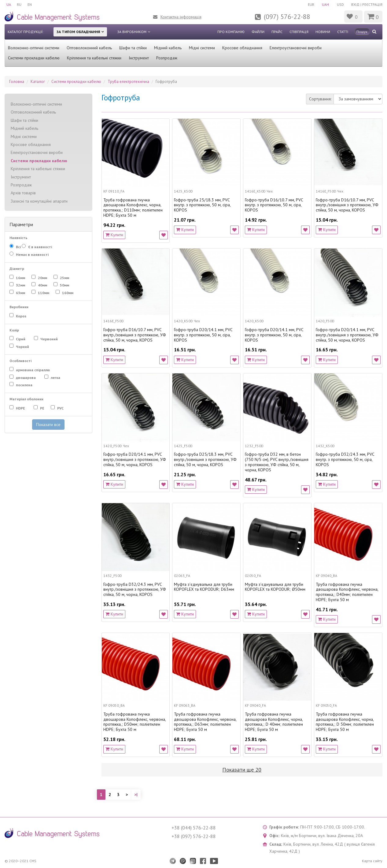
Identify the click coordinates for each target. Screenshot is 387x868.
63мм (20, 293)
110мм (43, 293)
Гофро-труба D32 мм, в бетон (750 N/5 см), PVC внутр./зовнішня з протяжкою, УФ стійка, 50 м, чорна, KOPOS (277, 462)
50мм (64, 285)
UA (9, 4)
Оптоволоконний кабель (89, 48)
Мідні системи (202, 48)
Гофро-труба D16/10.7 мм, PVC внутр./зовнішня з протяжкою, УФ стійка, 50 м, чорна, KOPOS (347, 205)
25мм (64, 278)
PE (42, 408)
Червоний (49, 339)
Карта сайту (372, 861)
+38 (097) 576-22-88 (194, 836)
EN (30, 4)
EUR (310, 4)
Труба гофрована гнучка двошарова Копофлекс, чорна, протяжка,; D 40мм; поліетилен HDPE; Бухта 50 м (274, 722)
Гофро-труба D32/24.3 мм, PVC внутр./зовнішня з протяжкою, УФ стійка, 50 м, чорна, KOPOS (135, 589)
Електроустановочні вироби (296, 48)
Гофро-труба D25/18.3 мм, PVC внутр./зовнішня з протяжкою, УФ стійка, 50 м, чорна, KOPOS (205, 459)
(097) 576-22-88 (287, 17)
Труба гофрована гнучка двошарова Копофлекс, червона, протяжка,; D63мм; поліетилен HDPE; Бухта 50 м (205, 722)
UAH (325, 4)
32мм (20, 285)
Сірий (21, 339)
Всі (15, 247)
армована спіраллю (32, 370)
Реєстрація (372, 4)
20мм (42, 278)
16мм (20, 278)
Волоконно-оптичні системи (34, 48)
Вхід (355, 4)
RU (19, 4)
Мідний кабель (168, 48)
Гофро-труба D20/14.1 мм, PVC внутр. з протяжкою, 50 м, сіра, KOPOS (203, 335)
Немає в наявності (32, 255)
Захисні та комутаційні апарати (39, 201)
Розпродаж (167, 58)
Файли (258, 32)
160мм (67, 293)
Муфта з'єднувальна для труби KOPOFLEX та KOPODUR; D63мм (204, 587)
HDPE (21, 408)
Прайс (277, 32)
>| (136, 795)
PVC (61, 408)
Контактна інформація (181, 17)
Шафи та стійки (133, 48)
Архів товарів (23, 193)
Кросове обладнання (242, 48)
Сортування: (320, 99)
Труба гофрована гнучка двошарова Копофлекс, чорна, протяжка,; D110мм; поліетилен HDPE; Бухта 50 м (133, 208)
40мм (42, 285)
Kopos (22, 316)
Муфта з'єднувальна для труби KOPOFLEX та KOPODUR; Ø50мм (275, 587)
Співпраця (299, 32)
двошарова (26, 378)
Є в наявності (41, 247)
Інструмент (139, 58)
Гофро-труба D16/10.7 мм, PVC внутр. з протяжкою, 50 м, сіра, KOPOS (274, 205)
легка (56, 378)
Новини (323, 32)
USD (340, 4)
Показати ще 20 (242, 770)
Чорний (23, 347)
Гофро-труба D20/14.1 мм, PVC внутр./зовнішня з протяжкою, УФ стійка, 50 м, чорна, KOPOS (347, 335)
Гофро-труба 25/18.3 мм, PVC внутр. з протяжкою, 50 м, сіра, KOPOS (202, 205)
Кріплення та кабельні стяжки (94, 58)
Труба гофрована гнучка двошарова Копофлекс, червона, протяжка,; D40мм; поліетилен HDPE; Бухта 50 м (347, 592)
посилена (24, 385)
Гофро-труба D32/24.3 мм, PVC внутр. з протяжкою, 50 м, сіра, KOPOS (345, 459)
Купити (114, 235)
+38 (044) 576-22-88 (194, 828)
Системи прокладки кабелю (34, 58)
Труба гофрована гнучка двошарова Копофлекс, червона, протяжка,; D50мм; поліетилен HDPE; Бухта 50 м (135, 722)
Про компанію (231, 32)
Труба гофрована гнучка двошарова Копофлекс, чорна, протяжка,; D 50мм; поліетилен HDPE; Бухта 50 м (345, 722)
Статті (343, 32)
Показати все (48, 425)
